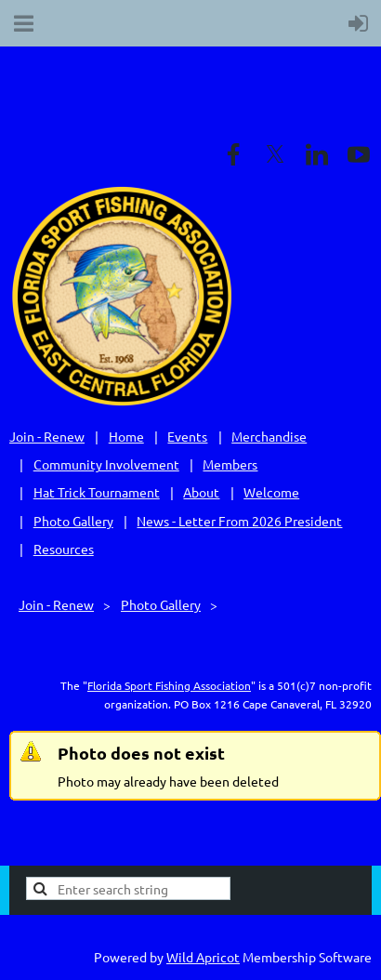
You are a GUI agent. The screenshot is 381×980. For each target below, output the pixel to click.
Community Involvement (106, 464)
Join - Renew (47, 436)
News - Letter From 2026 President (239, 521)
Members (230, 464)
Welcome (271, 492)
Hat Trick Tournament (97, 492)
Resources (64, 549)
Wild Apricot (203, 957)
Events (187, 436)
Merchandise (269, 436)
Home (126, 436)
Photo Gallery (73, 521)
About (201, 492)
